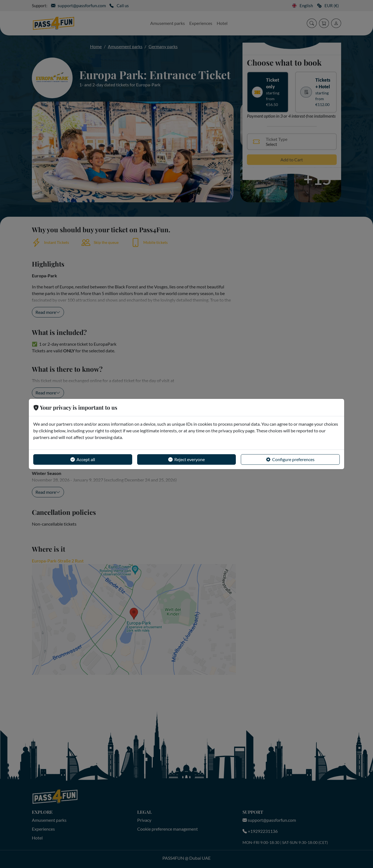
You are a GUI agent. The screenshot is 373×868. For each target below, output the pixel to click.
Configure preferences (290, 459)
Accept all (83, 459)
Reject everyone (186, 459)
